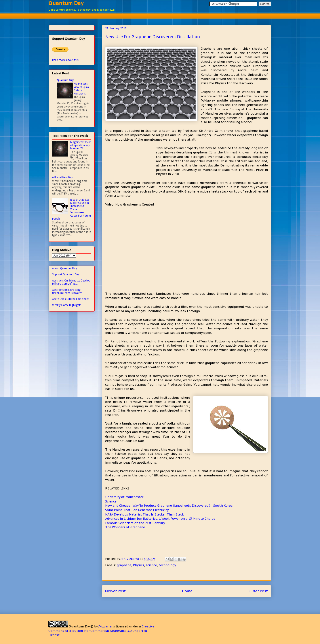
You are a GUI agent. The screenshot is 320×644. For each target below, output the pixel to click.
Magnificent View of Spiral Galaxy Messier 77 (82, 89)
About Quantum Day (65, 268)
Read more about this (65, 60)
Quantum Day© (81, 626)
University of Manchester (124, 497)
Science (111, 501)
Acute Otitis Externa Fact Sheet (70, 299)
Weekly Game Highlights (67, 305)
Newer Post (115, 591)
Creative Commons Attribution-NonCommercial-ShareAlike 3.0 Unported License (101, 631)
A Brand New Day (62, 177)
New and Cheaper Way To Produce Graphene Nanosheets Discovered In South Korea (169, 506)
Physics (139, 565)
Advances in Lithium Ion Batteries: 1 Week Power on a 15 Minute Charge (160, 519)
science (151, 565)
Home (187, 591)
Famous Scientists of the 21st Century (135, 523)
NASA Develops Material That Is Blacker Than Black (144, 514)
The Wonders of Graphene (125, 527)
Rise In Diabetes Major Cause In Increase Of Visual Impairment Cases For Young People (71, 209)
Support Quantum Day (66, 274)
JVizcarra (105, 626)
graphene (124, 565)
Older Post (258, 591)
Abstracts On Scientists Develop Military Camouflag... (71, 282)
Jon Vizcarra (130, 559)
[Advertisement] (160, 15)
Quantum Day (66, 3)
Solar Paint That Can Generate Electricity (137, 510)
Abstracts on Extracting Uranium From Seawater (67, 291)
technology (167, 565)
